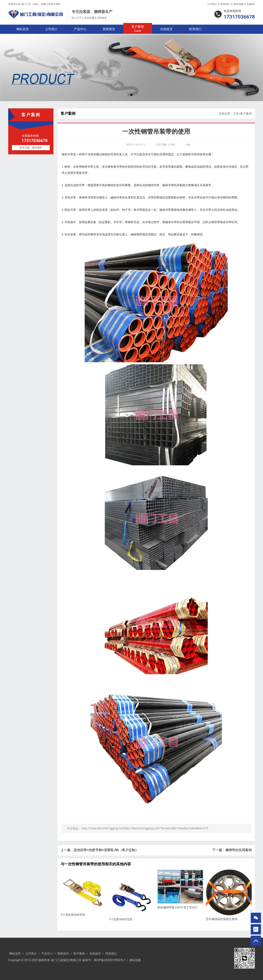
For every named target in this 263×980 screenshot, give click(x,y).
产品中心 (80, 29)
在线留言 (166, 29)
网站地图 (239, 4)
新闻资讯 (109, 29)
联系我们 (225, 4)
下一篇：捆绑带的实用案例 (232, 850)
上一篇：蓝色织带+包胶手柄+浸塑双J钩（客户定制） (100, 850)
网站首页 (23, 29)
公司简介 (212, 4)
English (251, 4)
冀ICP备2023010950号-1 (110, 960)
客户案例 (138, 29)
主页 (236, 113)
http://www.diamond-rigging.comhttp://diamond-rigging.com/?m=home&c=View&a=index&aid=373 (145, 828)
